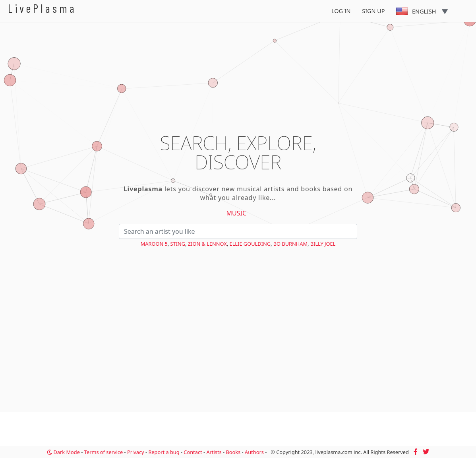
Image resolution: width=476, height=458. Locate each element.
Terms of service (104, 452)
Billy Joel (323, 244)
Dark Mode (63, 452)
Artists (214, 452)
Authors (254, 452)
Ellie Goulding (250, 244)
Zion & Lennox (207, 244)
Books (233, 452)
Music (237, 213)
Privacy (136, 452)
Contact (193, 452)
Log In (341, 11)
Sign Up (373, 11)
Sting (178, 244)
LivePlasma (42, 8)
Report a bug (164, 452)
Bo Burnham (290, 244)
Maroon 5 (154, 244)
